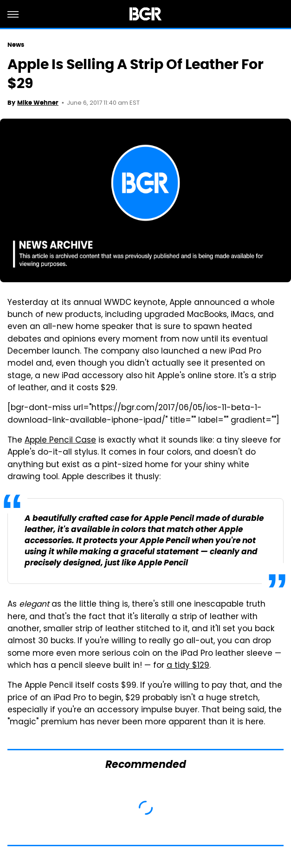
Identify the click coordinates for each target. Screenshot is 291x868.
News (16, 45)
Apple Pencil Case (60, 441)
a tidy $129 (188, 666)
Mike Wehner (38, 103)
